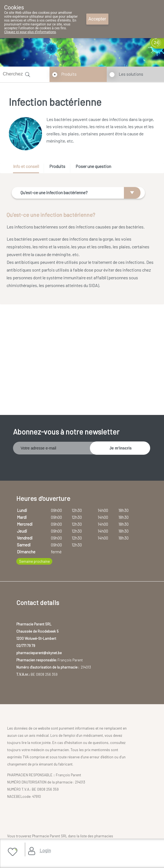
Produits (69, 74)
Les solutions (131, 74)
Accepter (97, 19)
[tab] (28, 168)
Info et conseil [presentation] (26, 166)
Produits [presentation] (57, 166)
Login (45, 850)
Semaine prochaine (34, 561)
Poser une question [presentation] (93, 166)
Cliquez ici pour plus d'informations (30, 32)
